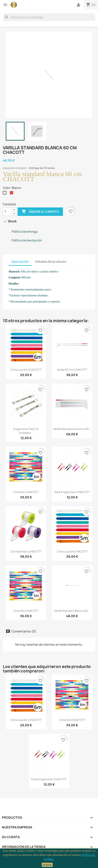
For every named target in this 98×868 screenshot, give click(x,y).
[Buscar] (49, 17)
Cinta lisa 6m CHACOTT (26, 370)
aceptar (47, 865)
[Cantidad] (7, 212)
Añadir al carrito (40, 212)
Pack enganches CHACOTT (72, 492)
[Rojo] (12, 194)
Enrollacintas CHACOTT (26, 551)
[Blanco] (5, 194)
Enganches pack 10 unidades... (26, 431)
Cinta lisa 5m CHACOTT (72, 551)
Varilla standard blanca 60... (72, 611)
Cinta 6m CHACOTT (26, 492)
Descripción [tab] (20, 262)
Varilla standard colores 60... (72, 429)
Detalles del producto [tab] (51, 262)
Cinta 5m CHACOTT (26, 611)
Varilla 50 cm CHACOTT (72, 370)
